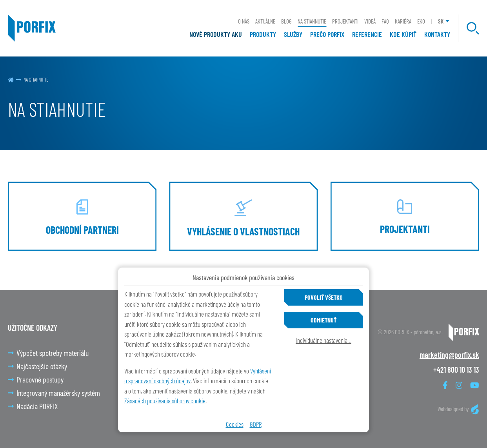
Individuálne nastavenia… (323, 340)
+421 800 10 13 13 (456, 370)
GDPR (256, 424)
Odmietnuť (323, 320)
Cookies (235, 424)
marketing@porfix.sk (449, 355)
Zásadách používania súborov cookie (165, 401)
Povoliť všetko (324, 297)
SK (441, 21)
